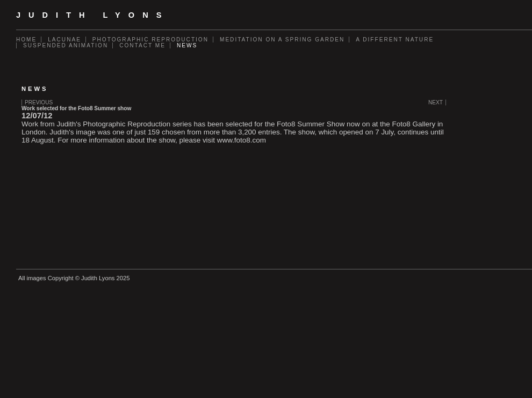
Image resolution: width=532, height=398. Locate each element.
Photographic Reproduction (150, 40)
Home (26, 40)
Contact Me (142, 45)
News (187, 45)
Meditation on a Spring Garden (282, 40)
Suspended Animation (66, 45)
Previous (39, 102)
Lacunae (64, 40)
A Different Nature (395, 40)
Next (436, 102)
